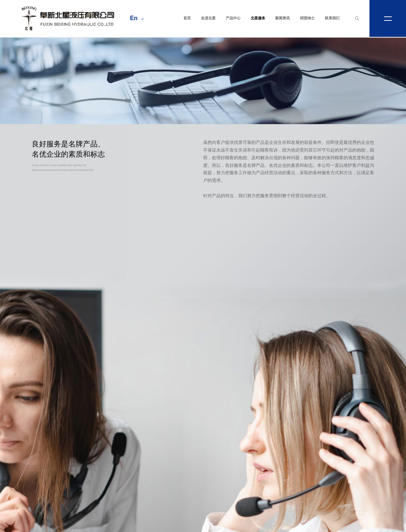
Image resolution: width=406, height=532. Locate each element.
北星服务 (258, 18)
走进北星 (208, 18)
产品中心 (233, 18)
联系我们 (332, 18)
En (137, 18)
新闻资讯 (282, 18)
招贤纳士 (307, 18)
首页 (187, 18)
